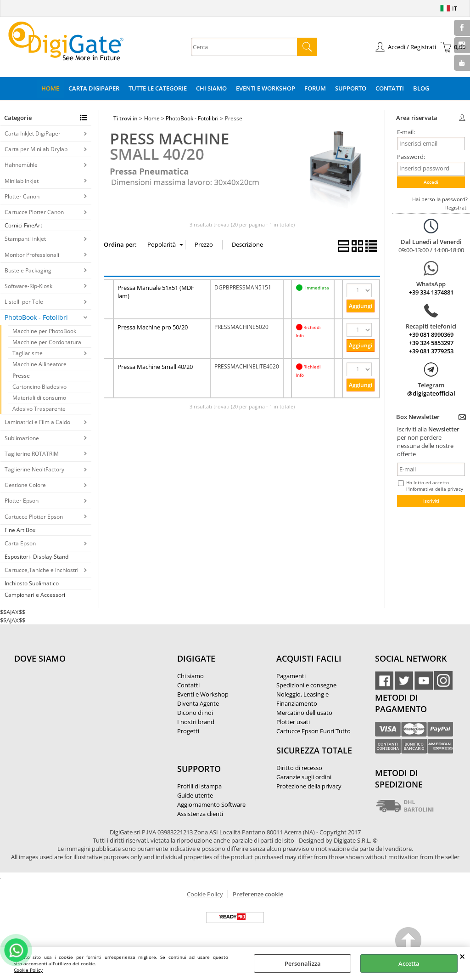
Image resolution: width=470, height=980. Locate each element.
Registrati (456, 207)
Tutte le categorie (158, 88)
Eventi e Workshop (266, 88)
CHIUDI (462, 956)
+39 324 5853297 (431, 343)
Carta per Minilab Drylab (36, 149)
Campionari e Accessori (35, 595)
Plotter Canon (22, 196)
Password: (411, 157)
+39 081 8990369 (431, 334)
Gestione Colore (25, 485)
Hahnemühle (21, 165)
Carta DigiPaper (94, 88)
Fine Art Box (20, 530)
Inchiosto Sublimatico (32, 583)
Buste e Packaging (28, 270)
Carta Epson (20, 543)
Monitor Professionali (32, 255)
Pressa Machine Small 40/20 (155, 367)
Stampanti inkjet (25, 239)
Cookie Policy (28, 970)
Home (50, 88)
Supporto (351, 88)
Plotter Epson (22, 501)
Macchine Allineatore (39, 364)
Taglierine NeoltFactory (34, 469)
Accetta (409, 963)
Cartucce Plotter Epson (34, 517)
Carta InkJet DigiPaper (33, 133)
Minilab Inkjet (22, 181)
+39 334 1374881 (431, 292)
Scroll (409, 942)
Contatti (390, 88)
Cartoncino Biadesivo (39, 387)
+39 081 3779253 (431, 351)
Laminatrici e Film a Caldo (37, 422)
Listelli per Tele (24, 302)
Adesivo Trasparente (39, 409)
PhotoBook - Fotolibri (36, 317)
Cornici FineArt (23, 225)
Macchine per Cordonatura (47, 342)
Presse (21, 376)
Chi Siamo (211, 88)
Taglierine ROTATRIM (32, 454)
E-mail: (406, 132)
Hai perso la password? (440, 199)
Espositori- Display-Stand (36, 557)
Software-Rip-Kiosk (28, 286)
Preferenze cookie (258, 894)
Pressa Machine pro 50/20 (153, 327)
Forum (315, 88)
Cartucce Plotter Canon (34, 212)
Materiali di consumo (39, 398)
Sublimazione (22, 438)
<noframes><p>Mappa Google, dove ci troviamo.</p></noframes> (83, 719)
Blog (421, 88)
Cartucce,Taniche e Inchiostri (42, 570)
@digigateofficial (431, 393)
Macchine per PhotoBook (44, 331)
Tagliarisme (28, 353)
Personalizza (303, 963)
